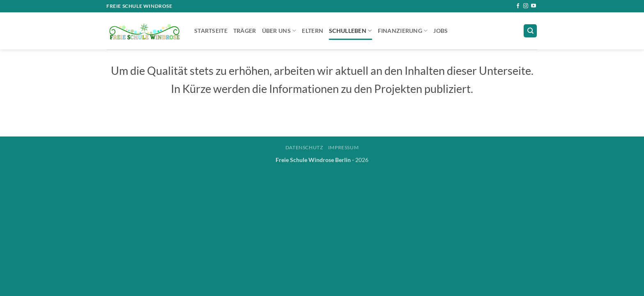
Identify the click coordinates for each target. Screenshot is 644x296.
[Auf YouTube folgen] (534, 6)
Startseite (211, 31)
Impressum (344, 147)
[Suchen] (530, 31)
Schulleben (350, 31)
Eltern (313, 31)
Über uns (279, 31)
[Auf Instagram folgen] (526, 6)
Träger (245, 31)
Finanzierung (403, 31)
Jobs (440, 31)
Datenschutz (304, 147)
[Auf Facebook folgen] (518, 6)
